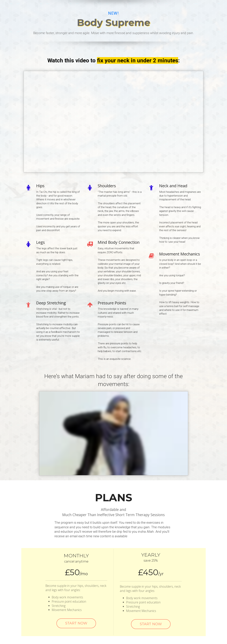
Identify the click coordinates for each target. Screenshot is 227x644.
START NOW (76, 623)
